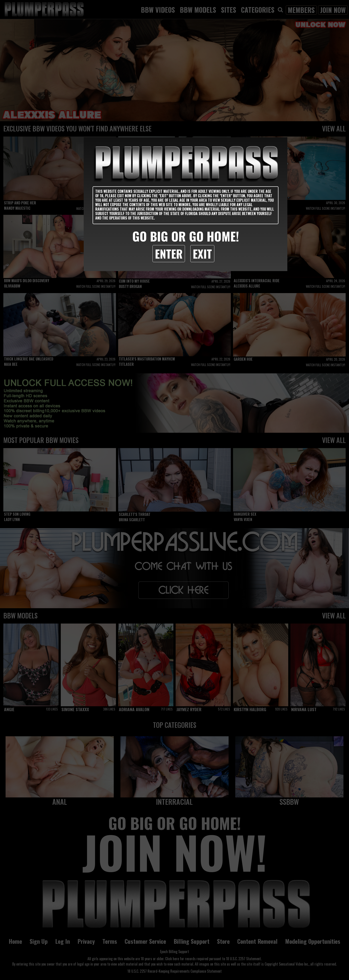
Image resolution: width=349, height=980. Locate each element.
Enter (169, 254)
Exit (202, 254)
